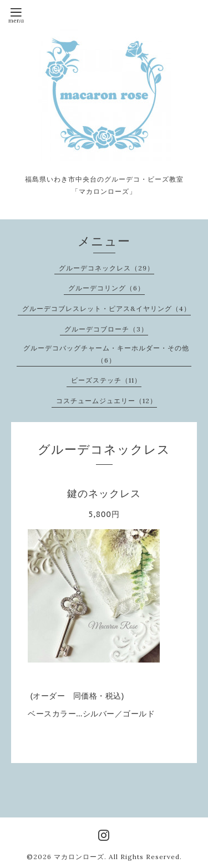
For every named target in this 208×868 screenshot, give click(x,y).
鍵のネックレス (104, 493)
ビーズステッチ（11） (106, 380)
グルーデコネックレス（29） (106, 268)
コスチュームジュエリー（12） (106, 401)
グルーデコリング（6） (106, 288)
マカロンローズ (79, 857)
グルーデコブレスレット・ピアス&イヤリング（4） (106, 308)
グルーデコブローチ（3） (106, 329)
